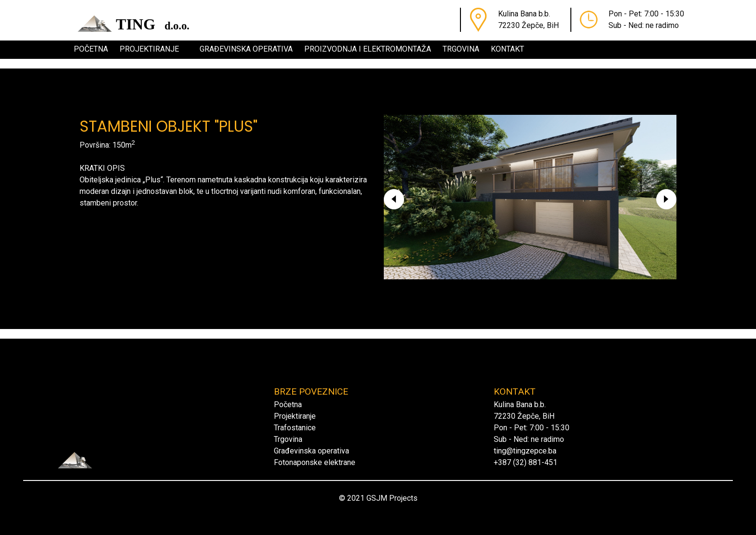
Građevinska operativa (246, 49)
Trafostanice (295, 428)
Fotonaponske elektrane (315, 462)
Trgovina (461, 49)
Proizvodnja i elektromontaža (368, 49)
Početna (91, 49)
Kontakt (507, 49)
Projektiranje (149, 49)
